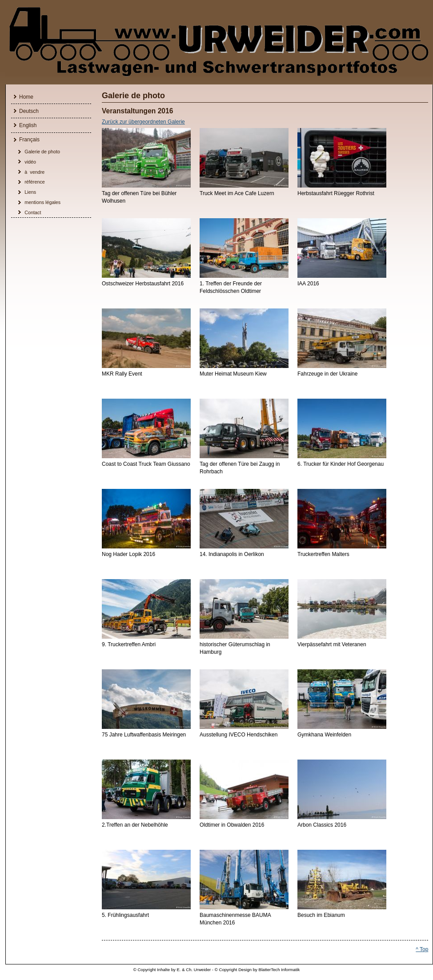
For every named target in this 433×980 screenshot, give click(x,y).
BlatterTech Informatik (279, 970)
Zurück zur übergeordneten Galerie (143, 122)
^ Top (422, 949)
